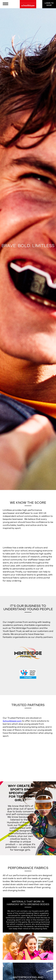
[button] (7, 4)
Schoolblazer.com (12, 721)
